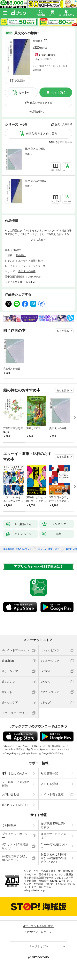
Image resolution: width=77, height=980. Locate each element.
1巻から (53, 142)
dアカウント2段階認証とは (15, 846)
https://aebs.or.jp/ (36, 890)
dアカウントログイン (16, 805)
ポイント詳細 (42, 59)
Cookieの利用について (54, 846)
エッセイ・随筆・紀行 (31, 261)
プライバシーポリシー (15, 836)
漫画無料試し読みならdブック (17, 549)
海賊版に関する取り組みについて (15, 858)
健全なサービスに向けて (54, 836)
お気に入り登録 (63, 124)
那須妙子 (38, 41)
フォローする (46, 41)
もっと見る (63, 331)
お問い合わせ (11, 794)
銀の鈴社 (21, 255)
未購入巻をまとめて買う (41, 134)
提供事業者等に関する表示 (54, 825)
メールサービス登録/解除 (15, 784)
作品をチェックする (41, 103)
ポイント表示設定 (52, 794)
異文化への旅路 (35, 149)
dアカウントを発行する (39, 926)
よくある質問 (49, 784)
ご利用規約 (9, 825)
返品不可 (37, 70)
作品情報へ (37, 112)
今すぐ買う (59, 92)
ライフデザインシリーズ (32, 266)
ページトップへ (39, 946)
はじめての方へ (15, 773)
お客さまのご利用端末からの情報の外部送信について (54, 858)
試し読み (20, 81)
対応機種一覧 (49, 773)
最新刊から (66, 142)
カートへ (24, 92)
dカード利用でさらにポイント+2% (49, 66)
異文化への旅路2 (36, 181)
